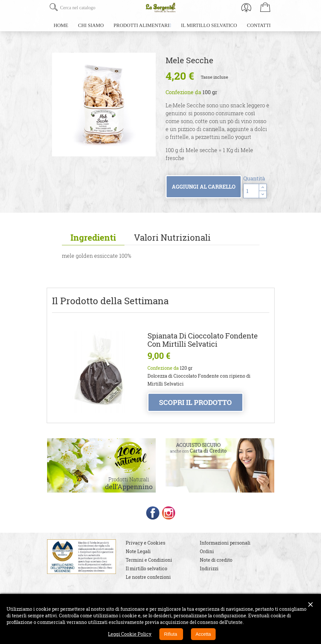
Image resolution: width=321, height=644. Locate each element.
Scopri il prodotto (195, 402)
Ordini (207, 551)
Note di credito (216, 560)
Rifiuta (171, 634)
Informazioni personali (225, 543)
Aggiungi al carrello (204, 187)
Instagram (169, 513)
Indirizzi (209, 568)
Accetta (203, 634)
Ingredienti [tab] (93, 237)
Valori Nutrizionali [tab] (172, 237)
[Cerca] (99, 8)
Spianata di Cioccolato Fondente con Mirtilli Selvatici (203, 340)
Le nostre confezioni (148, 577)
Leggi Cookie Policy (130, 634)
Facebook (153, 513)
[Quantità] (251, 191)
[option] (104, 105)
